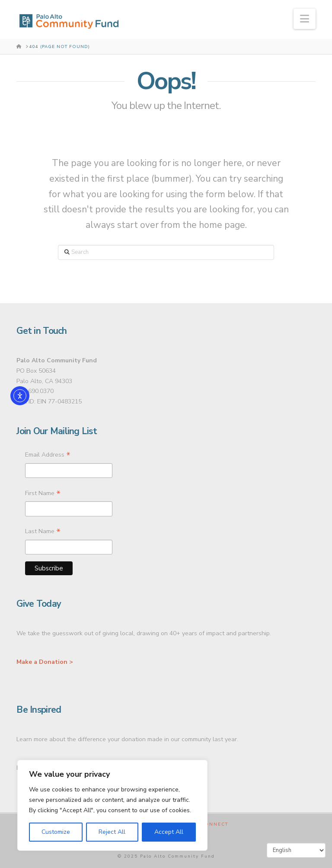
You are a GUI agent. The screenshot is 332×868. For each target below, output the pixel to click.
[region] (112, 805)
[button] (305, 19)
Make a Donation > (45, 662)
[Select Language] (296, 850)
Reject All (112, 832)
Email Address (48, 456)
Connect (214, 825)
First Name (43, 494)
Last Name (43, 532)
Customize (56, 832)
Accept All (169, 832)
